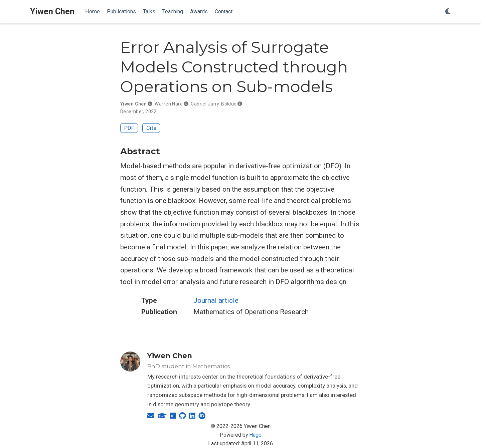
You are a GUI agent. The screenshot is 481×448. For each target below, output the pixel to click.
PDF (129, 128)
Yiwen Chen (52, 12)
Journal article (216, 300)
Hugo (255, 435)
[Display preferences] (448, 12)
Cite (151, 128)
